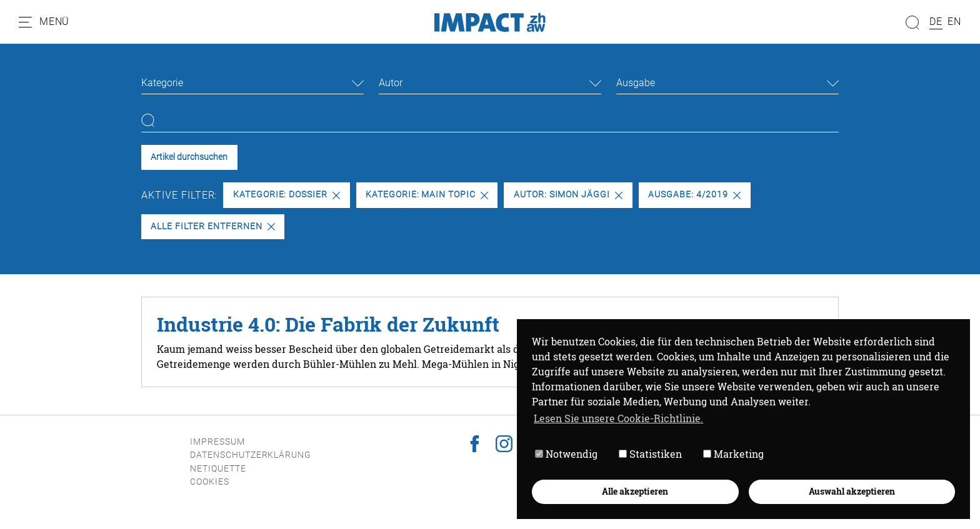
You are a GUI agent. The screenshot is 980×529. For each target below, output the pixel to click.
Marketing (733, 454)
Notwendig (566, 454)
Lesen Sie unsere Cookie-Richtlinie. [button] (618, 418)
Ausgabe (636, 83)
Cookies (210, 482)
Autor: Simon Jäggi (568, 195)
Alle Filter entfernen (212, 226)
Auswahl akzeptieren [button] (852, 491)
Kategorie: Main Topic (427, 195)
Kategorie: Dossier (287, 195)
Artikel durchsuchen (189, 157)
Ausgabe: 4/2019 (694, 195)
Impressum (217, 442)
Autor (391, 83)
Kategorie (162, 83)
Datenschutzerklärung (251, 455)
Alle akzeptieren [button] (635, 491)
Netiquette (218, 469)
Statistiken (650, 454)
